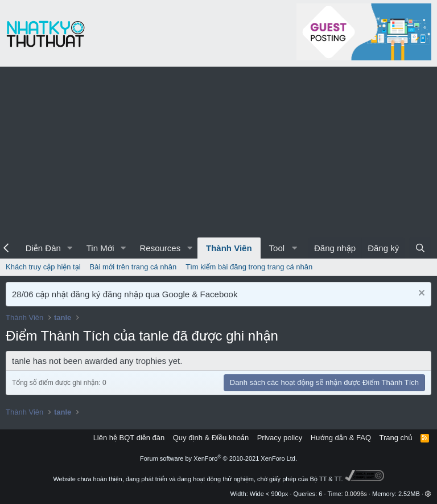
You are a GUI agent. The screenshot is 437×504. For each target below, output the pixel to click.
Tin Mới (100, 248)
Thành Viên (229, 248)
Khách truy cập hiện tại (43, 267)
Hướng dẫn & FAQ (341, 438)
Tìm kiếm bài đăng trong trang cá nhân (249, 267)
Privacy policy (280, 438)
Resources (160, 248)
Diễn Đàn (43, 248)
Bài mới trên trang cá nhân (133, 267)
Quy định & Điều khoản (211, 438)
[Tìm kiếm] (420, 248)
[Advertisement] (218, 152)
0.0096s (356, 494)
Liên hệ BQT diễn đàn (129, 438)
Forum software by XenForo (218, 458)
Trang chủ (396, 438)
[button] (70, 248)
